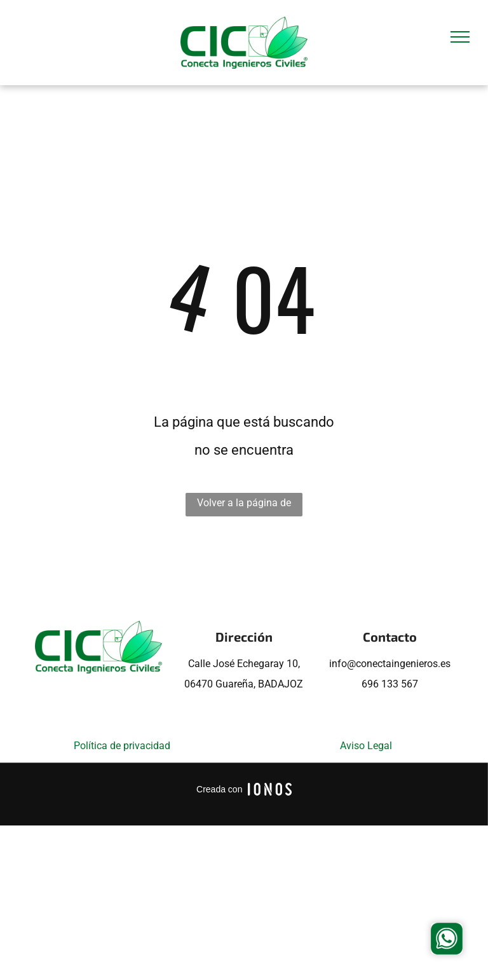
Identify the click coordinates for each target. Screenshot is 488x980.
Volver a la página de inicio (244, 507)
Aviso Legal (366, 746)
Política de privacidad (122, 746)
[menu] (460, 37)
